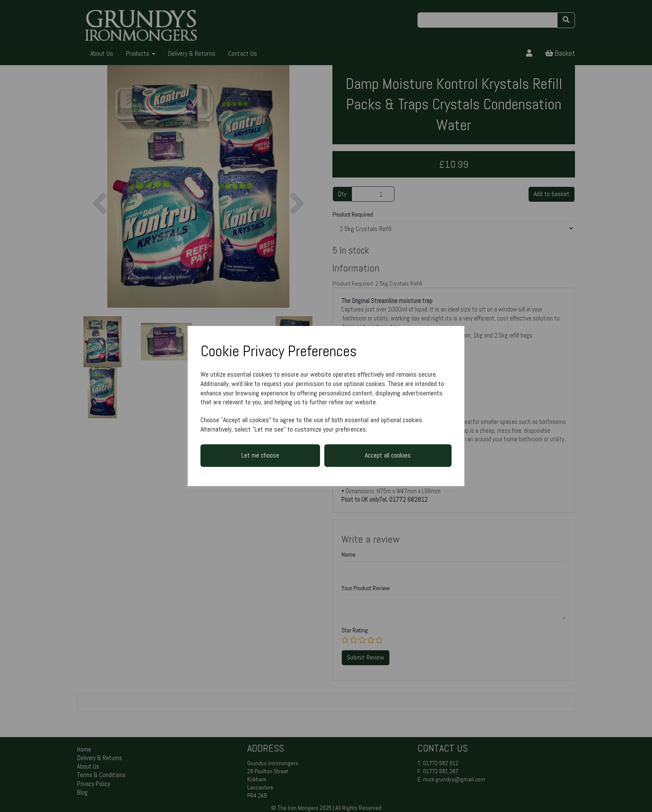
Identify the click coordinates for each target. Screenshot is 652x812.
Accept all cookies (388, 455)
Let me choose (260, 455)
